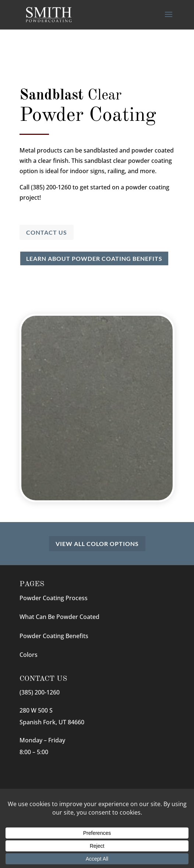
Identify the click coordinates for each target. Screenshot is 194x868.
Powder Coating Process (54, 598)
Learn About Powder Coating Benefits (94, 258)
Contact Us (47, 232)
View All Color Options (97, 544)
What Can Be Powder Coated (59, 617)
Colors (29, 655)
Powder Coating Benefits (54, 636)
